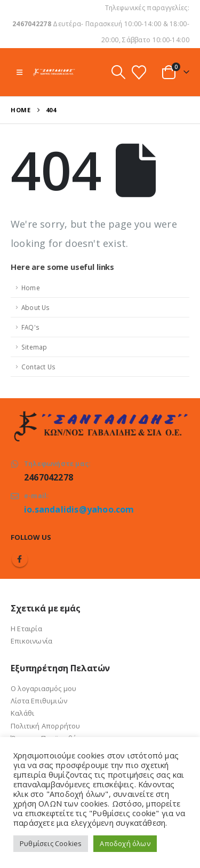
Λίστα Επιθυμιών (39, 701)
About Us (36, 307)
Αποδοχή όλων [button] (125, 843)
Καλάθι (22, 713)
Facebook (20, 559)
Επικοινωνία (31, 641)
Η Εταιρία (26, 629)
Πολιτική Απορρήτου (46, 726)
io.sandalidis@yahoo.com (79, 509)
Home (31, 288)
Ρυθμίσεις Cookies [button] (51, 843)
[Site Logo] (54, 72)
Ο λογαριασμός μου (43, 688)
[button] (19, 72)
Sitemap (34, 347)
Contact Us (38, 367)
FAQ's (30, 327)
